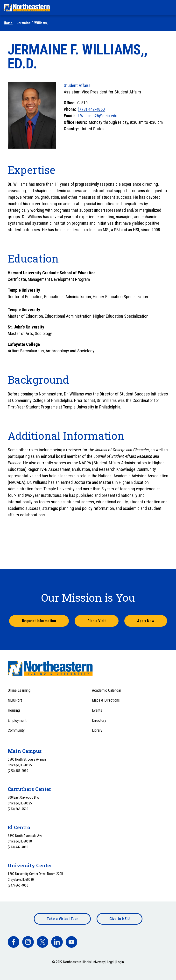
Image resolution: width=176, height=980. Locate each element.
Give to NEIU (120, 919)
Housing (14, 710)
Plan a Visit (97, 621)
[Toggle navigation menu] (168, 8)
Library (97, 730)
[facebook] (14, 942)
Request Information (39, 621)
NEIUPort (15, 700)
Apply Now (146, 621)
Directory (99, 720)
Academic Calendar (107, 690)
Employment (17, 720)
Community (16, 730)
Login (120, 962)
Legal (111, 962)
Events (97, 710)
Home (8, 23)
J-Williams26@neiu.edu (97, 116)
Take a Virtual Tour (62, 919)
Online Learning (19, 690)
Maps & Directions (106, 700)
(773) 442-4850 (91, 109)
